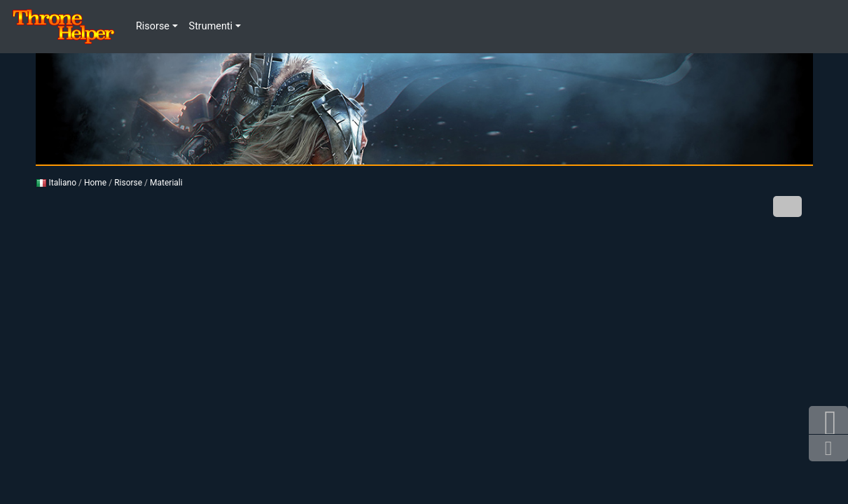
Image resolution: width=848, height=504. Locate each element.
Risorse (128, 183)
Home (95, 183)
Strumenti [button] (211, 26)
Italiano (56, 183)
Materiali (166, 183)
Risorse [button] (153, 26)
